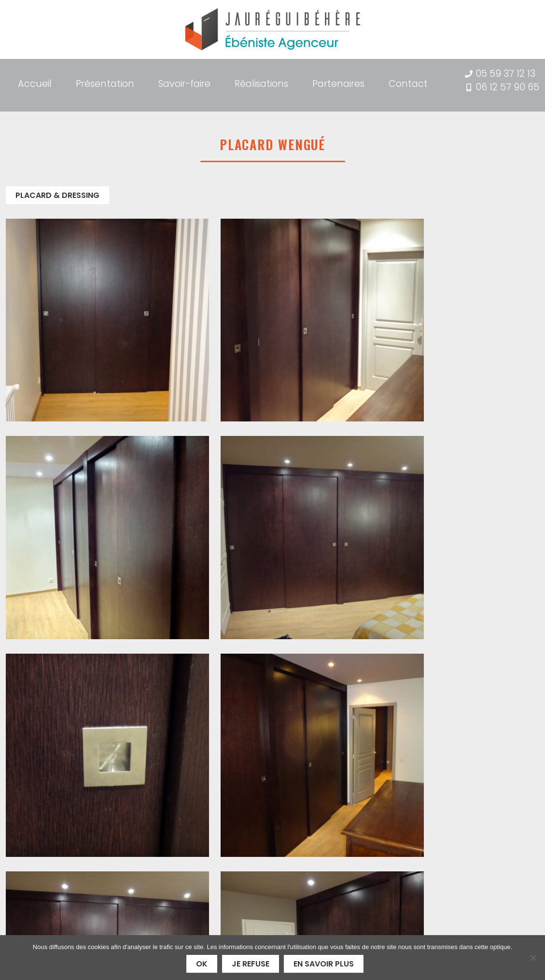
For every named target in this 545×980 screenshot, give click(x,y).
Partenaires (338, 80)
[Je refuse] (533, 958)
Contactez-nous (485, 689)
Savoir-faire (184, 80)
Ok (202, 964)
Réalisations (261, 80)
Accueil (35, 80)
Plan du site (405, 889)
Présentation (105, 80)
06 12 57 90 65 (507, 87)
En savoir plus (324, 964)
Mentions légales (415, 878)
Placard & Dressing (57, 190)
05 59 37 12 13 (505, 74)
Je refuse (251, 964)
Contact (408, 80)
